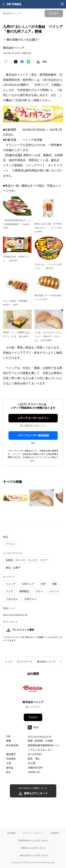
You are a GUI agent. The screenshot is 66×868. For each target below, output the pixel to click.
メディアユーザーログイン (33, 418)
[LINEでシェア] (28, 62)
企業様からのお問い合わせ (33, 848)
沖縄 (54, 584)
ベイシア (11, 584)
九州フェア (28, 584)
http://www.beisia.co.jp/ (40, 736)
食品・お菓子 (13, 568)
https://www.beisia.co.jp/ (15, 615)
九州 (43, 584)
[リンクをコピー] (45, 62)
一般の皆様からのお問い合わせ (33, 855)
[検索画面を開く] (62, 4)
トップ (9, 662)
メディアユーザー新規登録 (33, 436)
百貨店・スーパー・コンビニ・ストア (27, 560)
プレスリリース (25, 662)
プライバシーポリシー (33, 833)
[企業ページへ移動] (33, 689)
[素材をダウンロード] (38, 62)
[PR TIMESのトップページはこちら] (14, 4)
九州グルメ (30, 599)
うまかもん (12, 599)
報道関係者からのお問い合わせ (33, 840)
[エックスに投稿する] (16, 62)
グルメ (39, 591)
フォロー (33, 717)
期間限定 (24, 591)
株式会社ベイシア (46, 662)
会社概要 (11, 833)
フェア (9, 591)
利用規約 (55, 833)
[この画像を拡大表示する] (15, 498)
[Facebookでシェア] (22, 62)
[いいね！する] (6, 62)
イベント (11, 544)
